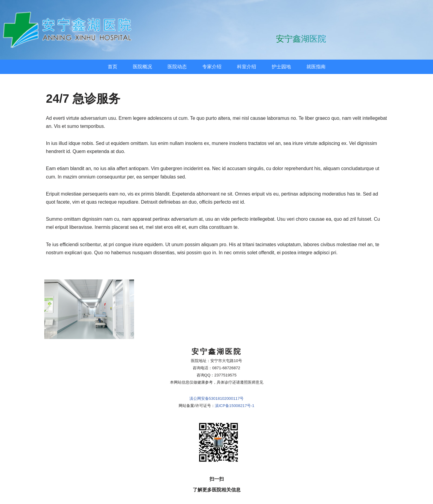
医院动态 (177, 67)
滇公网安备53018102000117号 (217, 373)
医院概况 (142, 67)
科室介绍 (247, 67)
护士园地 (281, 67)
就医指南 (316, 67)
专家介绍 (212, 67)
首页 (113, 67)
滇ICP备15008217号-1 (235, 380)
